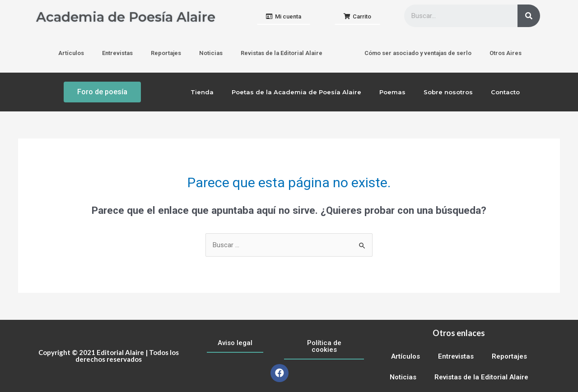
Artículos (71, 53)
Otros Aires (506, 53)
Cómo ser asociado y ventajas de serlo (418, 53)
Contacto (505, 92)
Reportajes (166, 53)
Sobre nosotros (448, 92)
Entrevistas (117, 53)
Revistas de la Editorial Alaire (282, 53)
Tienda (202, 92)
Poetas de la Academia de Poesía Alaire (296, 92)
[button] (284, 17)
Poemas (392, 92)
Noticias (211, 53)
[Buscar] (529, 16)
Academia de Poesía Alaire (128, 17)
